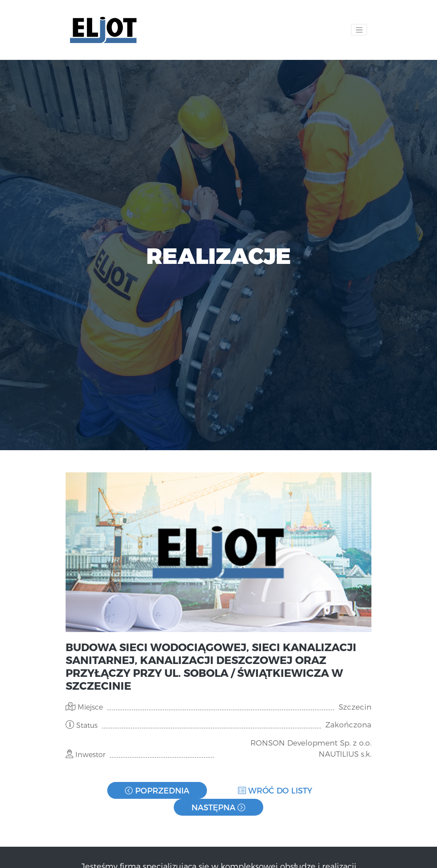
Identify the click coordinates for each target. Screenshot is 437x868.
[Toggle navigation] (359, 30)
